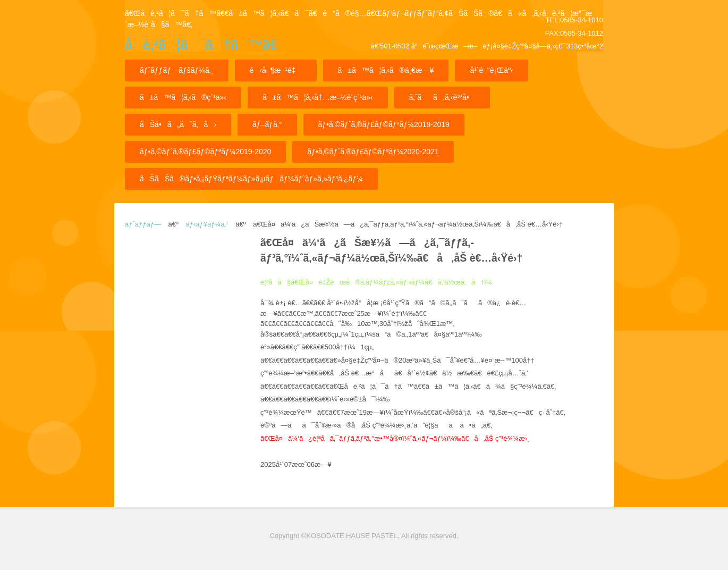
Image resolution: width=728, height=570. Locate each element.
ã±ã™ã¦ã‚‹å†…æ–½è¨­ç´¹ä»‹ (318, 97)
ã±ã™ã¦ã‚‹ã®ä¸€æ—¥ (386, 70)
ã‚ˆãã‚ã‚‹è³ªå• (442, 97)
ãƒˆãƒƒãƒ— (143, 224)
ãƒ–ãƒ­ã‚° (267, 124)
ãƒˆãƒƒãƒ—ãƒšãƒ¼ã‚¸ (177, 70)
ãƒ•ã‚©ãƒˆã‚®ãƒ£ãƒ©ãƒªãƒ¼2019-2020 (205, 152)
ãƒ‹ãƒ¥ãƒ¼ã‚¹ (207, 224)
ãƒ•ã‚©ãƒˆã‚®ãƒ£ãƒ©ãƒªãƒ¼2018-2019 (384, 124)
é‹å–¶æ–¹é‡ (276, 70)
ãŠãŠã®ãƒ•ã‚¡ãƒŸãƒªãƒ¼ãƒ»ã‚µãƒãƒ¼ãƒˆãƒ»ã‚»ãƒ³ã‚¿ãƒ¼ (251, 179)
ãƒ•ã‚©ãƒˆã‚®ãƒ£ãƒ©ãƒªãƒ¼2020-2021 (373, 152)
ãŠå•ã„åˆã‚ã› (178, 124)
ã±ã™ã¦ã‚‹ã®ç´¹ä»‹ (183, 97)
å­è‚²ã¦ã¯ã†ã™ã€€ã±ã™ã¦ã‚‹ (201, 48)
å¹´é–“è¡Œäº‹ (491, 70)
